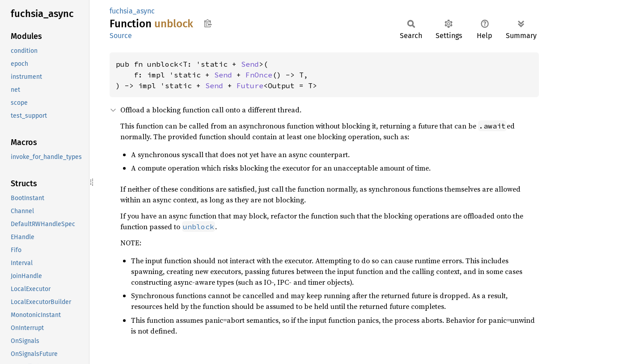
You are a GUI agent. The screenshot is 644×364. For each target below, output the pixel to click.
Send (250, 64)
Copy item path (208, 23)
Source (121, 36)
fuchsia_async (132, 11)
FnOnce (259, 75)
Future (250, 86)
